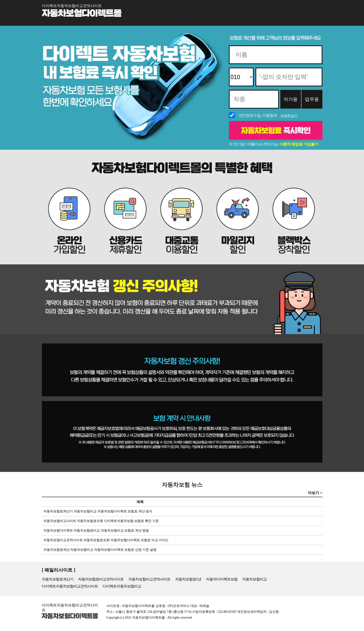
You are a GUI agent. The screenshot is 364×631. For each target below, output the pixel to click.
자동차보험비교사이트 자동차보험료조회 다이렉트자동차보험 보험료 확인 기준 (100, 521)
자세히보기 (289, 116)
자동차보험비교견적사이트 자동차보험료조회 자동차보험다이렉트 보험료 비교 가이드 (105, 540)
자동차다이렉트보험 (222, 579)
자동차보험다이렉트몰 (82, 14)
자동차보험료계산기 (58, 579)
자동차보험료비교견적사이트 (101, 579)
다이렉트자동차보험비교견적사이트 (70, 586)
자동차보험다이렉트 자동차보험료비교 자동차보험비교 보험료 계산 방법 (96, 531)
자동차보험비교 (254, 579)
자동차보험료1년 (188, 579)
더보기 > (315, 493)
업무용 (312, 99)
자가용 (291, 99)
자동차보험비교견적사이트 (149, 579)
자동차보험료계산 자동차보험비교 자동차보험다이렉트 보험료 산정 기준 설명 (99, 550)
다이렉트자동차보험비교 (122, 586)
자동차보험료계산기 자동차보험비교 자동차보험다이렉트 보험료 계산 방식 (97, 511)
